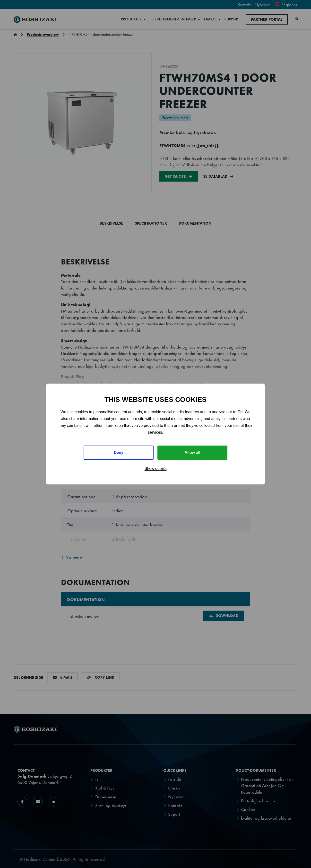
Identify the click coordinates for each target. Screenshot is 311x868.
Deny (118, 452)
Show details (156, 469)
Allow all (193, 452)
